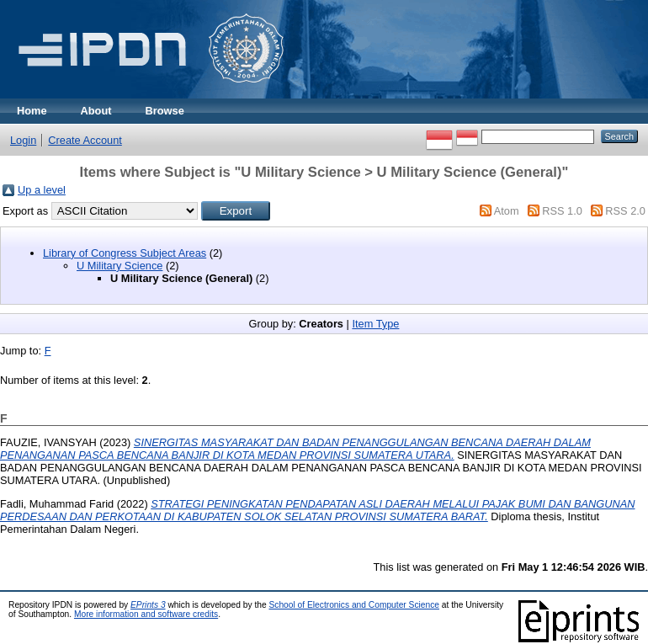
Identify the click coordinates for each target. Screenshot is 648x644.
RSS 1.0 (562, 211)
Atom (507, 211)
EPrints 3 (148, 605)
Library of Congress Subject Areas (125, 253)
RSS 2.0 (625, 211)
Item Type (375, 324)
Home (32, 111)
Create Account (85, 140)
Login (23, 140)
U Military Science (120, 266)
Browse (165, 111)
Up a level (42, 190)
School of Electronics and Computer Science (354, 605)
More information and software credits (146, 614)
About (96, 111)
